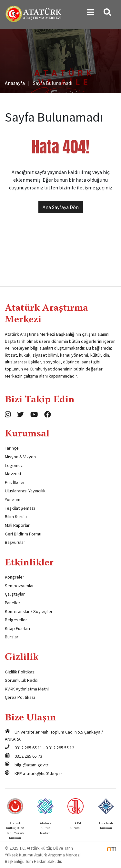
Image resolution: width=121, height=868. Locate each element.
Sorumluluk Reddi (22, 680)
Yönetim (13, 499)
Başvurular (15, 542)
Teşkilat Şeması (20, 508)
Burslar (12, 637)
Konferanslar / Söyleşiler (29, 611)
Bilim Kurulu (16, 516)
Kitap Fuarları (17, 628)
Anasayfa (15, 83)
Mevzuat (13, 474)
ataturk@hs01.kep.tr (43, 773)
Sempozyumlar (19, 586)
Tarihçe (12, 448)
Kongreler (15, 577)
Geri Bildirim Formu (23, 534)
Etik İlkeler (15, 482)
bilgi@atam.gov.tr (31, 765)
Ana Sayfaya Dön (61, 207)
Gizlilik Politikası (20, 672)
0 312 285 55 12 (60, 748)
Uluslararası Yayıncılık (25, 491)
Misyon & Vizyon (20, 457)
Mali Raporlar (17, 525)
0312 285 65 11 (28, 748)
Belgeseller (16, 620)
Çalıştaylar (15, 594)
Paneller (13, 603)
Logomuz (14, 465)
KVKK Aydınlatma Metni (27, 689)
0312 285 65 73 (28, 756)
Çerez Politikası (20, 697)
